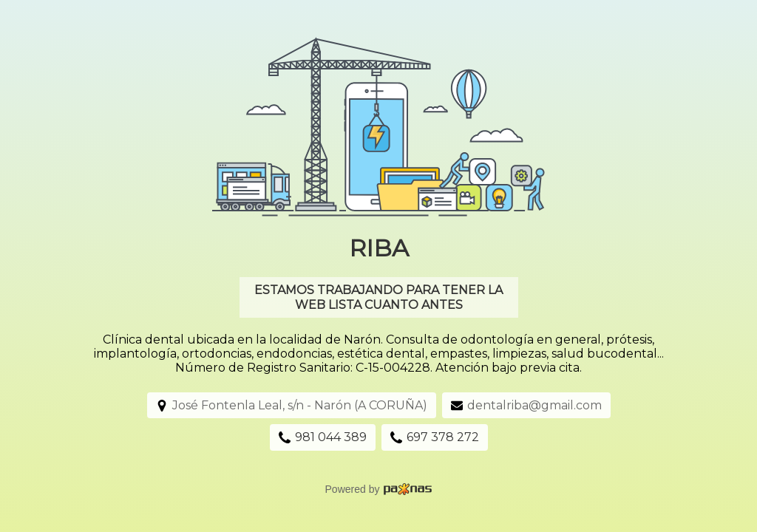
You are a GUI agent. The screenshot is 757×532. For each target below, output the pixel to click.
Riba (379, 248)
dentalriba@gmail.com (534, 405)
